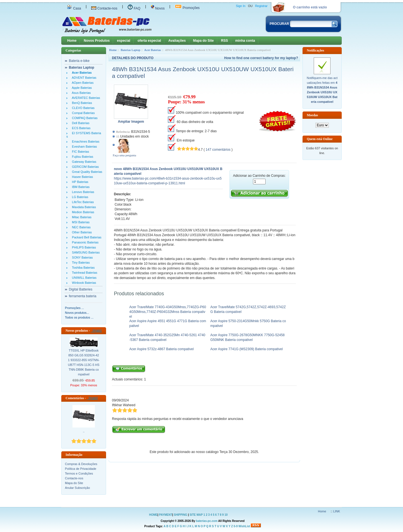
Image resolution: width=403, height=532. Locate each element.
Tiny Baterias (80, 262)
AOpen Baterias (82, 83)
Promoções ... (74, 308)
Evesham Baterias (84, 147)
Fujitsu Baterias (82, 157)
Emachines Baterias (85, 141)
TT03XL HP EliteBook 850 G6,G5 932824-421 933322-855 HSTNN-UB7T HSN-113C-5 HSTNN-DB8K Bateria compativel (84, 362)
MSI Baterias (80, 222)
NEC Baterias (80, 227)
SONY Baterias (82, 257)
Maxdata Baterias (83, 207)
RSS (225, 41)
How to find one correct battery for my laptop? (261, 58)
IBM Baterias (80, 187)
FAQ (134, 8)
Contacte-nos (104, 8)
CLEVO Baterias (82, 108)
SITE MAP (196, 515)
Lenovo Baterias (82, 192)
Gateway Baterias (83, 162)
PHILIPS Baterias (83, 247)
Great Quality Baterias (86, 172)
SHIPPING (181, 515)
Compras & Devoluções (81, 464)
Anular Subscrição (77, 488)
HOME (153, 515)
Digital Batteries (81, 289)
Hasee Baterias (82, 177)
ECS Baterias (80, 128)
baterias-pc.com (207, 521)
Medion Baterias (82, 212)
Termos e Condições (79, 473)
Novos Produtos (97, 41)
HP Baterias (79, 182)
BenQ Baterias (81, 103)
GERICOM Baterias (85, 167)
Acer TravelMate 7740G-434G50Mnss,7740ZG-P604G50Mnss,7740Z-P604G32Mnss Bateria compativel (168, 312)
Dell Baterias (80, 123)
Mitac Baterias (81, 217)
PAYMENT (166, 515)
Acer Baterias (153, 50)
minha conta (245, 41)
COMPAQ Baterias (84, 118)
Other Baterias (81, 232)
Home (72, 41)
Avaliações (177, 41)
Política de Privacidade (81, 469)
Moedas (312, 115)
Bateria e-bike (79, 61)
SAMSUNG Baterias (85, 252)
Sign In (241, 6)
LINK (337, 511)
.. (84, 431)
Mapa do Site (203, 41)
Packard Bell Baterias (86, 237)
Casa (74, 8)
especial (124, 41)
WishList (244, 526)
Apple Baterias (81, 88)
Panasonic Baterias (84, 242)
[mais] (96, 331)
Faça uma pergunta (125, 155)
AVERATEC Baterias (85, 98)
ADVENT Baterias (83, 78)
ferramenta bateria (83, 296)
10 (226, 515)
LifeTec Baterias (82, 202)
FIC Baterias (80, 152)
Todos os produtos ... (79, 317)
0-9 (236, 526)
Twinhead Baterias (84, 273)
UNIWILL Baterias (83, 278)
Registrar (261, 6)
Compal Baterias (82, 113)
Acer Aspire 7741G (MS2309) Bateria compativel (247, 349)
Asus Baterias (80, 93)
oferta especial (149, 41)
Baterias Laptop (130, 50)
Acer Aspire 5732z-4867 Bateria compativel (161, 349)
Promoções (187, 8)
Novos (158, 8)
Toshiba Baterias (82, 268)
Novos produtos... (77, 313)
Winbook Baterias (83, 283)
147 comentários (218, 150)
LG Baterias (79, 197)
